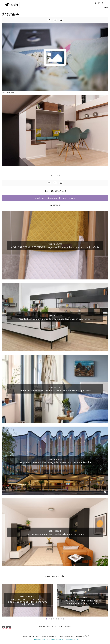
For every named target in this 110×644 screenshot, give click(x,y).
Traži (106, 8)
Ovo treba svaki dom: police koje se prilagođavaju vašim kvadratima (55, 319)
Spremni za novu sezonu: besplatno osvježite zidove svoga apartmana (55, 391)
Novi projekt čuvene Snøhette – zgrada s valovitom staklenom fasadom (55, 462)
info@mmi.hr (51, 636)
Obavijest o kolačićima (55, 640)
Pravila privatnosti (38, 640)
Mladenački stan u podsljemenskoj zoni (55, 198)
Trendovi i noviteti (55, 244)
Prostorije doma (55, 388)
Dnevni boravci (55, 531)
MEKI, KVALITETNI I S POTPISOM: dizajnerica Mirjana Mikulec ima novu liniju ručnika (55, 247)
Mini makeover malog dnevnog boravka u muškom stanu (55, 534)
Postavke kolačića (73, 640)
